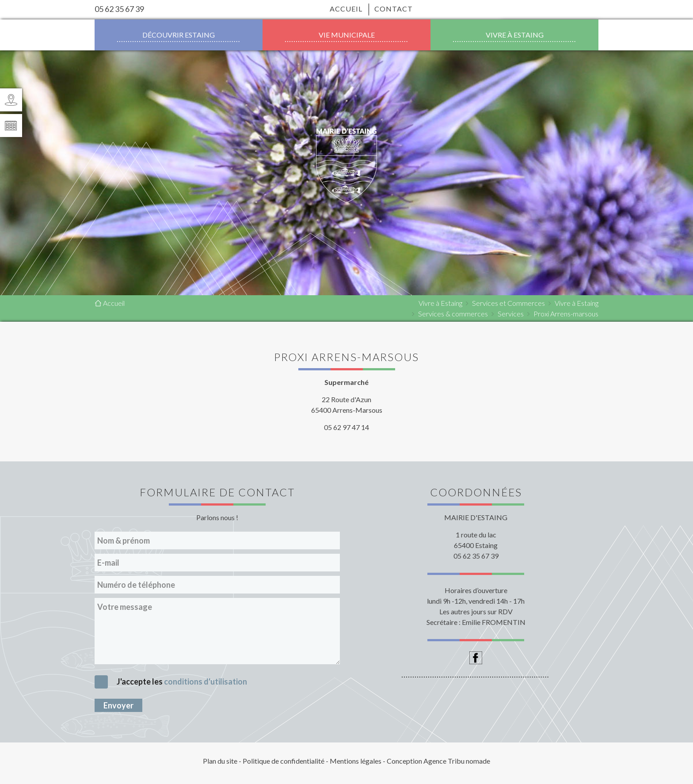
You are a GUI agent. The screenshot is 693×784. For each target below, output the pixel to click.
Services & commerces (453, 314)
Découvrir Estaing (179, 35)
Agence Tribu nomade (457, 761)
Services (511, 314)
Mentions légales (356, 761)
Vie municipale (347, 35)
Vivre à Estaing (515, 35)
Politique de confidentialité (284, 761)
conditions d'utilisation (206, 681)
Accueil (346, 9)
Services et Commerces (508, 303)
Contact (391, 9)
